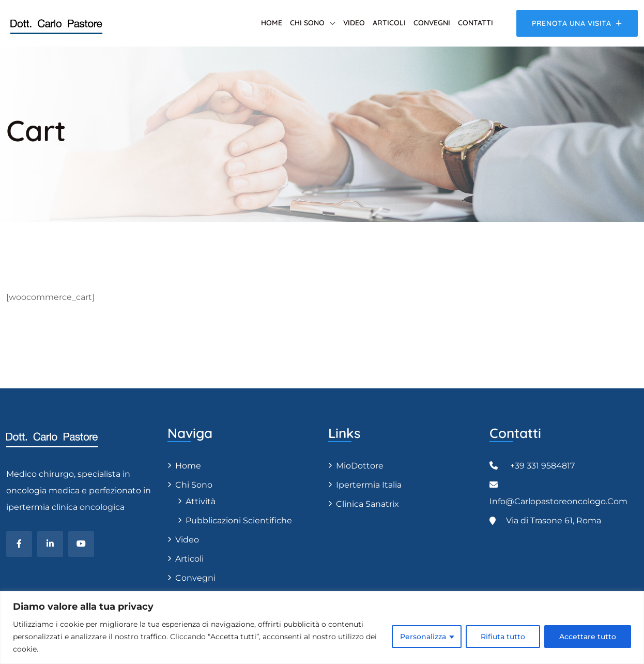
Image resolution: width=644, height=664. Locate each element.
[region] (322, 628)
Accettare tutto (588, 637)
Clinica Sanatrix (367, 504)
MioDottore (360, 466)
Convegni (432, 23)
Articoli (389, 23)
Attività (201, 501)
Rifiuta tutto (503, 637)
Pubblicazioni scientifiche (239, 520)
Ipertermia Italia (369, 485)
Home (272, 23)
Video (354, 23)
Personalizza (423, 637)
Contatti (476, 23)
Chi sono (307, 23)
